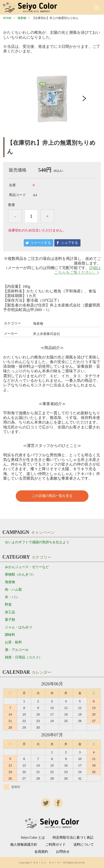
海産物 (22, 18)
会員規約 (41, 852)
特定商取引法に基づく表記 (73, 838)
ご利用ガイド (56, 845)
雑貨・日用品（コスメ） (24, 657)
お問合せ (63, 852)
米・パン (12, 597)
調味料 (10, 635)
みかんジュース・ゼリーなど (27, 567)
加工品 (10, 612)
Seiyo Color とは (33, 838)
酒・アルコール (17, 650)
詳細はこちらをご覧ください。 (78, 270)
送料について (84, 845)
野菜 (8, 605)
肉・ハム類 (13, 590)
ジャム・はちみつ (18, 627)
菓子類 (10, 620)
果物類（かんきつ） (20, 574)
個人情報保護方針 (24, 845)
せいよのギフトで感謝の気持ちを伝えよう (37, 542)
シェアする (70, 243)
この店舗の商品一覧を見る (52, 496)
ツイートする (41, 243)
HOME (7, 18)
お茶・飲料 (13, 642)
